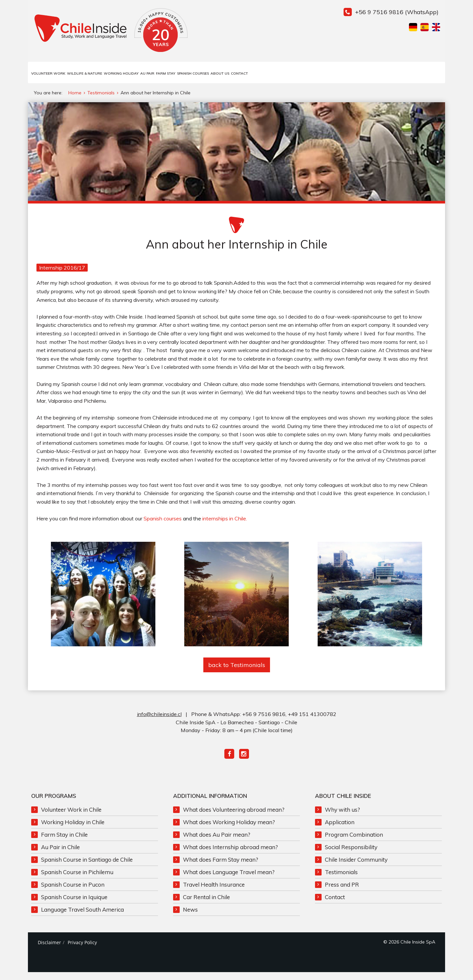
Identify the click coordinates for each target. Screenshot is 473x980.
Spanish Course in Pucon (73, 891)
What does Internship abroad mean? (230, 853)
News (190, 916)
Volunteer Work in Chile (71, 816)
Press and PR (342, 891)
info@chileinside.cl (159, 721)
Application (340, 828)
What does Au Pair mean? (217, 841)
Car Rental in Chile (206, 903)
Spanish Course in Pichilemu (77, 878)
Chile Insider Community (356, 866)
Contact (239, 73)
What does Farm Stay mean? (221, 866)
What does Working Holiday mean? (229, 828)
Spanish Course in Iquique (74, 903)
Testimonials (341, 878)
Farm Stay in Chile (64, 841)
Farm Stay (166, 73)
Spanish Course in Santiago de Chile (87, 866)
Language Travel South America (82, 916)
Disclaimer (49, 949)
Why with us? (342, 816)
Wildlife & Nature (85, 73)
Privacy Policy (82, 949)
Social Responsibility (351, 853)
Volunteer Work (48, 73)
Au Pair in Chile (60, 853)
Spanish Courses (193, 73)
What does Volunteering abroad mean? (234, 816)
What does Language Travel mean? (229, 878)
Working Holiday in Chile (73, 828)
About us (220, 73)
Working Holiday (121, 73)
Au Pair (147, 73)
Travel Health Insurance (214, 891)
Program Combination (354, 841)
